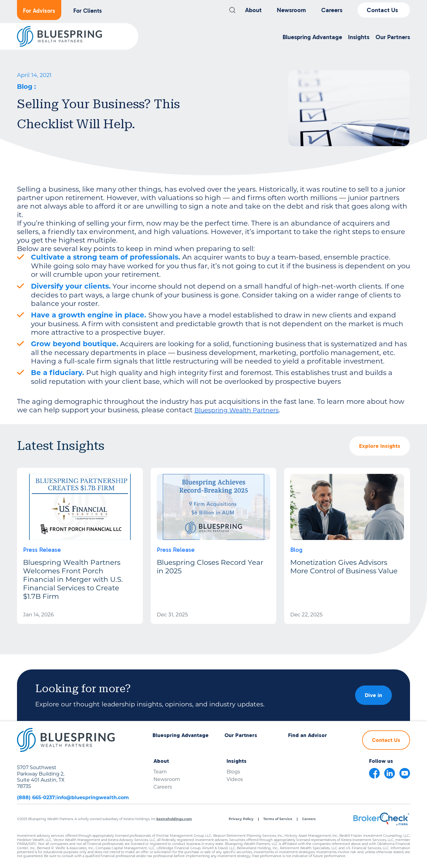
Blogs (233, 772)
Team (160, 772)
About (253, 10)
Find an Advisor (308, 735)
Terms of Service (278, 819)
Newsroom (291, 10)
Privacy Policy (241, 819)
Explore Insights (380, 446)
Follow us (381, 761)
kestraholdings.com (174, 819)
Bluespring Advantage (312, 37)
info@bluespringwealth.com (93, 798)
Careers (332, 10)
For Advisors (39, 11)
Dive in (373, 695)
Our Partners (393, 37)
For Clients (88, 11)
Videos (235, 779)
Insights (359, 37)
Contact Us (382, 10)
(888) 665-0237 (36, 798)
